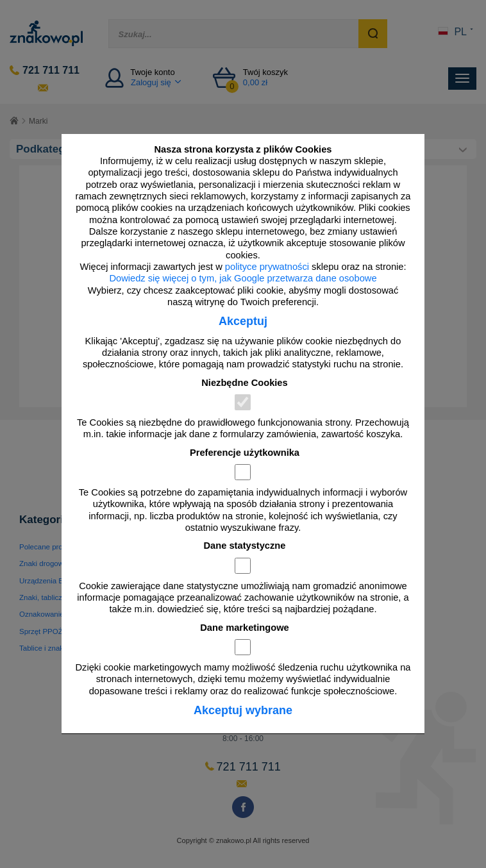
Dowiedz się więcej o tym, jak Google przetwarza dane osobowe (243, 278)
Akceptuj (243, 321)
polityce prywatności (267, 267)
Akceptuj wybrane (243, 710)
